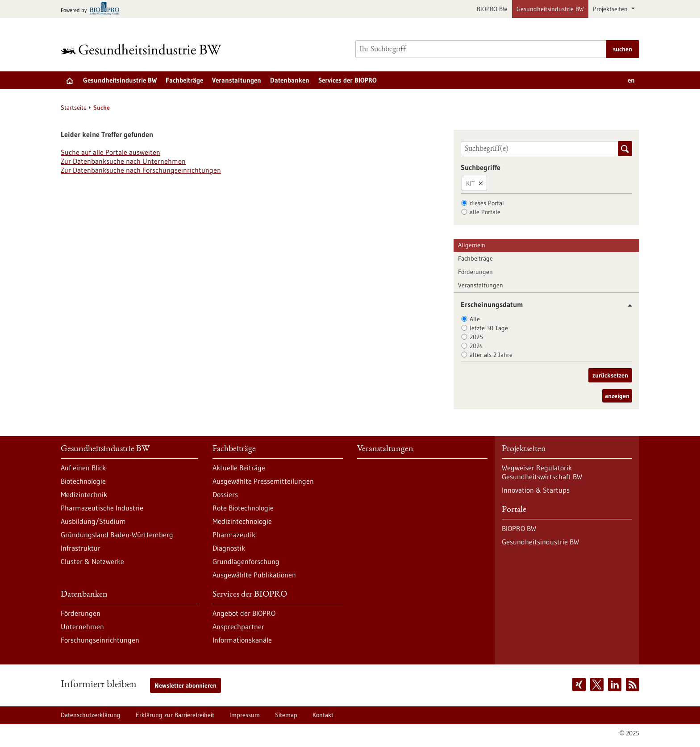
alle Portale (485, 212)
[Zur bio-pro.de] (93, 9)
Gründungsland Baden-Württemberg (117, 535)
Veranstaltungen (237, 80)
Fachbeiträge (184, 80)
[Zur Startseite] (143, 49)
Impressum (245, 715)
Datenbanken (290, 80)
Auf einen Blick (83, 468)
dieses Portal (487, 203)
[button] (627, 305)
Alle (475, 319)
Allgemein (472, 245)
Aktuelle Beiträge (239, 468)
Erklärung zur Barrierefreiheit (175, 715)
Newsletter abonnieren (185, 685)
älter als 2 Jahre (491, 355)
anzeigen (617, 396)
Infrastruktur (81, 548)
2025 (476, 337)
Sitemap (286, 715)
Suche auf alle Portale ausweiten (110, 152)
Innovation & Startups (536, 490)
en (631, 80)
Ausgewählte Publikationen (254, 575)
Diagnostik (229, 548)
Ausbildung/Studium (93, 521)
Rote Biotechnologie (243, 508)
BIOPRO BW (492, 9)
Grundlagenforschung (246, 561)
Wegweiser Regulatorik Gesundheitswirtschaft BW (542, 472)
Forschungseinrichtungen (100, 640)
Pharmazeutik (234, 535)
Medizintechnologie (242, 521)
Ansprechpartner (238, 627)
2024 (476, 346)
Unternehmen (82, 627)
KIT (470, 183)
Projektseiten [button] (611, 9)
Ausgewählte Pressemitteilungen (263, 481)
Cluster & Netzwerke (92, 561)
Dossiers (225, 494)
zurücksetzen (610, 375)
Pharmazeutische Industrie (102, 508)
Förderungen (475, 272)
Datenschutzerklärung (91, 715)
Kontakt (323, 715)
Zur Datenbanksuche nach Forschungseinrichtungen (141, 170)
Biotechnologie (83, 481)
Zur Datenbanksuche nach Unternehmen (123, 161)
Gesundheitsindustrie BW (550, 9)
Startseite (74, 108)
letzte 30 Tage (489, 328)
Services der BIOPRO (348, 80)
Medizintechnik (84, 494)
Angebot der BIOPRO (244, 613)
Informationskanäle (242, 640)
